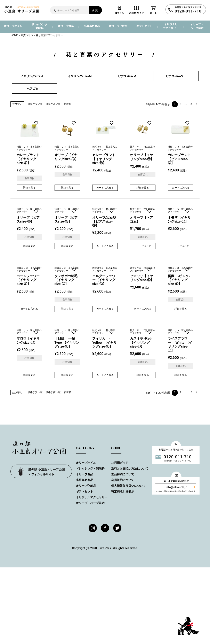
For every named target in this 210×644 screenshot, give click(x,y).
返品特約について (123, 474)
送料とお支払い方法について (130, 468)
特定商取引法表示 (123, 491)
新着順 (67, 104)
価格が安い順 (35, 104)
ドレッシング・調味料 (90, 468)
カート (153, 10)
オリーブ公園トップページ (41, 471)
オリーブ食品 (66, 26)
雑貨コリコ (27, 35)
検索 (95, 10)
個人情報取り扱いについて (128, 486)
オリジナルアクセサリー (171, 26)
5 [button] (191, 104)
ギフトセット (144, 26)
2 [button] (180, 104)
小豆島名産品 (92, 26)
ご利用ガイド (136, 10)
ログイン (119, 10)
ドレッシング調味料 (39, 26)
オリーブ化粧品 (118, 26)
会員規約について (123, 480)
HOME (14, 35)
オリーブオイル (13, 26)
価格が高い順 (53, 104)
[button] (197, 104)
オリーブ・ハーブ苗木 (197, 26)
